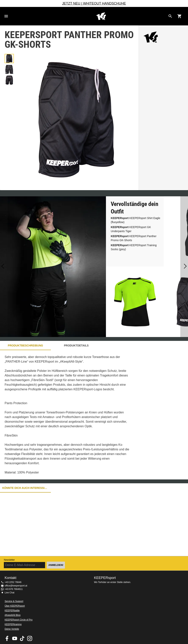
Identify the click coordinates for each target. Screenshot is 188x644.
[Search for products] (170, 16)
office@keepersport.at (16, 586)
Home (101, 16)
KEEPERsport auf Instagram (30, 638)
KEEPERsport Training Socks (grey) (134, 247)
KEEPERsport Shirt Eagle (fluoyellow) (136, 220)
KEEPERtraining (13, 624)
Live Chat (10, 593)
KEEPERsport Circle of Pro (19, 620)
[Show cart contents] (180, 16)
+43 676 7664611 (14, 589)
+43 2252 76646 (13, 582)
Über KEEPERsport (15, 606)
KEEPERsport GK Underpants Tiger (131, 229)
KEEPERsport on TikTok (22, 638)
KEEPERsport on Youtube (15, 638)
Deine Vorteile (12, 629)
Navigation (6, 16)
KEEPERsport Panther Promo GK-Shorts (134, 238)
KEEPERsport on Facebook (7, 638)
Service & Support (14, 601)
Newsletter (9, 560)
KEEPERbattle (12, 611)
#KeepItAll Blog (13, 615)
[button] (9, 59)
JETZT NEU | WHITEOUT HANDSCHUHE (94, 3)
